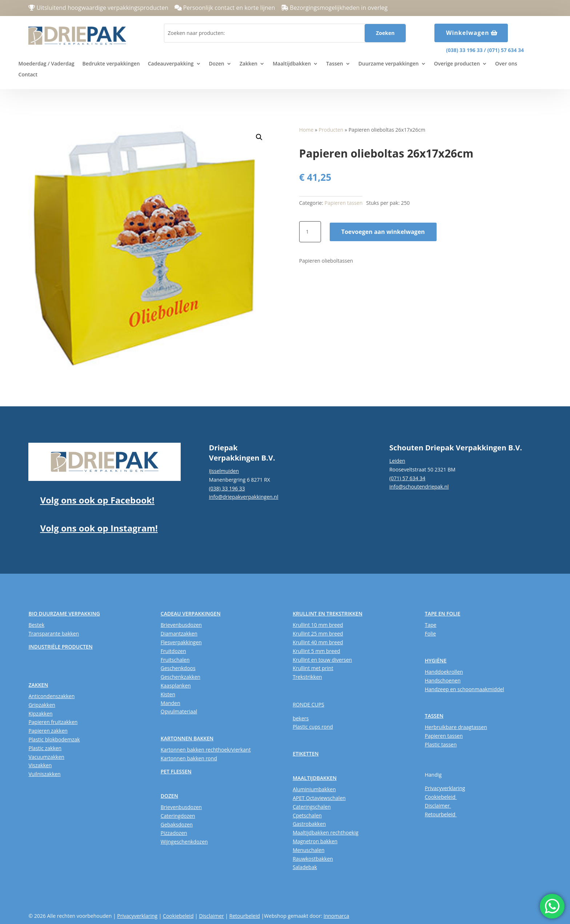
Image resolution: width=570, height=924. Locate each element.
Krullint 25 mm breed (318, 634)
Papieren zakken (48, 731)
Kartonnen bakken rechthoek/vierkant (206, 750)
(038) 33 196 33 (464, 50)
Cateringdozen (178, 816)
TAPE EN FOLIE (442, 614)
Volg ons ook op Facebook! (97, 500)
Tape (430, 625)
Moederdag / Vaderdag (47, 64)
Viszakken (40, 765)
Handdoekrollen (444, 672)
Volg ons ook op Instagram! (99, 528)
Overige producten (457, 64)
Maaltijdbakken (292, 64)
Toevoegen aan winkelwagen (383, 232)
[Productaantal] (310, 232)
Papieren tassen (344, 203)
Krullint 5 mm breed (316, 651)
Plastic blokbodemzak (54, 739)
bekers (301, 718)
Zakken (248, 64)
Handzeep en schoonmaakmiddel (464, 689)
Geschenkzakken (180, 677)
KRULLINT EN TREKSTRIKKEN (328, 614)
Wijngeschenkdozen (184, 842)
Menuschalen (308, 850)
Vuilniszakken (44, 774)
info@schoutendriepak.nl (419, 487)
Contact (28, 75)
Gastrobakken (309, 824)
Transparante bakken (54, 634)
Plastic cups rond (313, 727)
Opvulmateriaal (179, 711)
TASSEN (434, 716)
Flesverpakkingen (181, 642)
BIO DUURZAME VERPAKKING (64, 614)
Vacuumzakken (46, 757)
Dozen (217, 64)
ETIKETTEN (306, 754)
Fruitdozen (173, 651)
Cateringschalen (312, 807)
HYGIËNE (435, 660)
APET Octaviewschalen (319, 798)
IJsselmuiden (224, 471)
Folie (430, 634)
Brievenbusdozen (181, 625)
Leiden (397, 461)
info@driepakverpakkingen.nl (244, 497)
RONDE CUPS (308, 704)
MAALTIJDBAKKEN (315, 778)
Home (306, 130)
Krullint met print (313, 668)
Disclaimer (438, 806)
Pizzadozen (174, 833)
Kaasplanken (176, 686)
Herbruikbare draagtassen (456, 727)
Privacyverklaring (445, 788)
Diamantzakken (179, 634)
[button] (259, 137)
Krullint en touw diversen (322, 660)
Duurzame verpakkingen (389, 64)
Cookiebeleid (441, 797)
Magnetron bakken (315, 841)
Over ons (506, 64)
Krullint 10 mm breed (318, 625)
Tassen (335, 64)
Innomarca (336, 916)
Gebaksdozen (177, 825)
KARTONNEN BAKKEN (187, 738)
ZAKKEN (38, 685)
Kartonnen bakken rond (189, 758)
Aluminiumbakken (314, 789)
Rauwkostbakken (313, 859)
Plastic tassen (441, 744)
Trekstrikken (307, 677)
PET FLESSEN (176, 771)
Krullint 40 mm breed (318, 642)
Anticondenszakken (51, 696)
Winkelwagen (468, 33)
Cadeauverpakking (171, 64)
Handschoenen (443, 680)
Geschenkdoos (178, 668)
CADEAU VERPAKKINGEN (191, 614)
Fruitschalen (175, 660)
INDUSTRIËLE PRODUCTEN (60, 647)
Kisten (168, 694)
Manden (170, 703)
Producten (331, 130)
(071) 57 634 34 (506, 50)
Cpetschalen (307, 815)
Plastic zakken (45, 748)
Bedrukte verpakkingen (111, 64)
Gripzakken (42, 705)
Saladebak (305, 867)
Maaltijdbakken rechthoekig (326, 833)
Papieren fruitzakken (53, 722)
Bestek (36, 625)
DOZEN (169, 796)
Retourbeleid (441, 814)
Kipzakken (40, 714)
